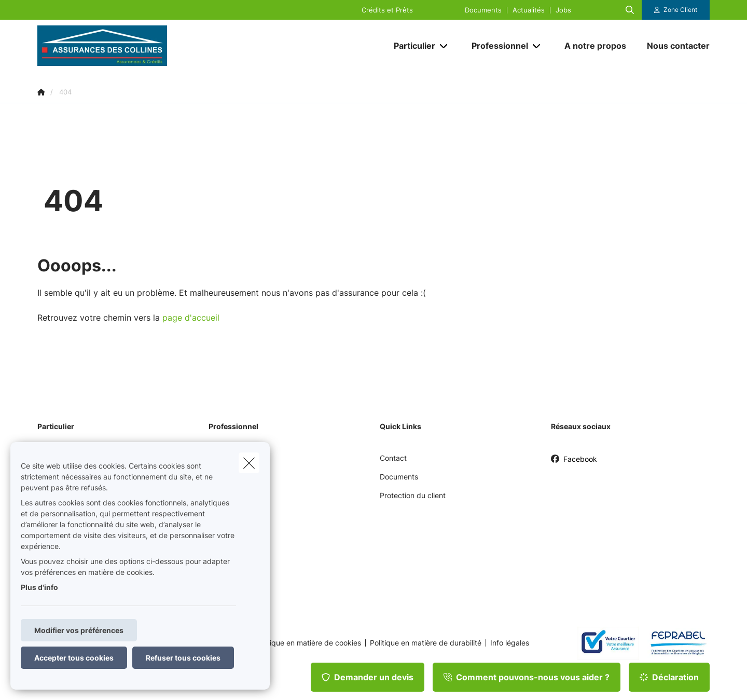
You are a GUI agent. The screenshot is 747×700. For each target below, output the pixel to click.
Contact (393, 458)
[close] (249, 463)
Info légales (510, 643)
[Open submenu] (444, 46)
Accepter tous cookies (74, 658)
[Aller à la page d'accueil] (141, 46)
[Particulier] (411, 46)
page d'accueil (191, 318)
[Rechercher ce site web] (630, 10)
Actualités (529, 10)
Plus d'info (39, 587)
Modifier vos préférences (79, 630)
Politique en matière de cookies (308, 643)
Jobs (563, 10)
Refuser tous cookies (183, 658)
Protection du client (413, 495)
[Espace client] (676, 10)
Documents (483, 10)
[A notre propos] (595, 46)
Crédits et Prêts (387, 10)
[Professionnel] (496, 46)
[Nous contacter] (673, 46)
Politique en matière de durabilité (426, 643)
